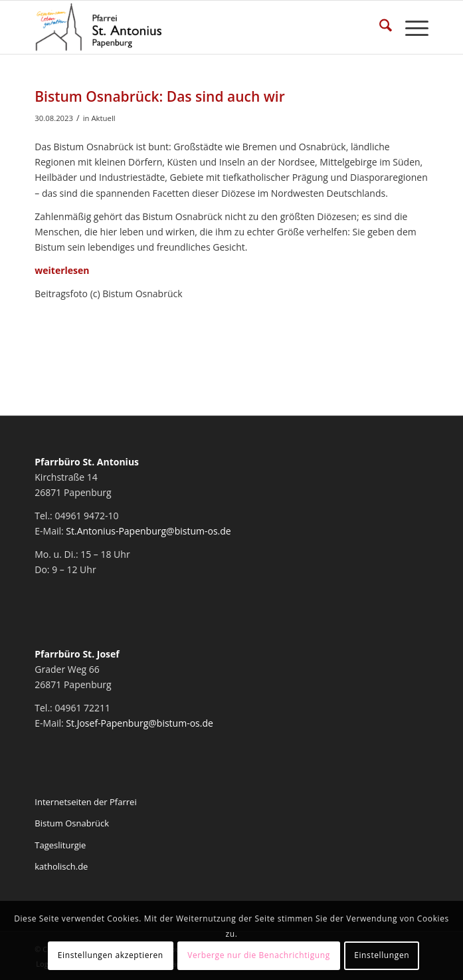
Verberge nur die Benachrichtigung (259, 955)
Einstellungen (382, 955)
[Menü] (410, 27)
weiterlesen (62, 270)
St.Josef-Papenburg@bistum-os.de (139, 723)
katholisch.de (61, 866)
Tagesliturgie (60, 845)
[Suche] (379, 27)
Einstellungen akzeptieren (111, 955)
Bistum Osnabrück (72, 823)
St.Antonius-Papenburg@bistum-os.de (148, 531)
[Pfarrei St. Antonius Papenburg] (192, 27)
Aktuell (103, 118)
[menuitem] (379, 27)
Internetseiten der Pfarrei (85, 802)
